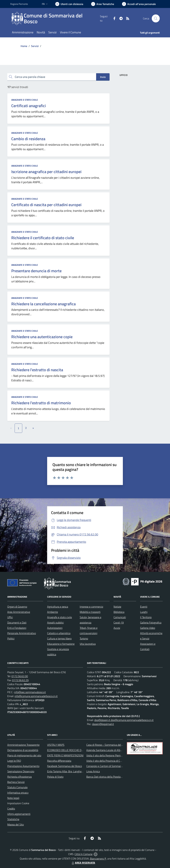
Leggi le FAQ (14, 761)
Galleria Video (148, 628)
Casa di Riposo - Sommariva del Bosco (107, 745)
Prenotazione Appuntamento (23, 766)
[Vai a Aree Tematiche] (103, 4)
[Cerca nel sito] (156, 18)
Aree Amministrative (19, 612)
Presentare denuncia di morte (36, 271)
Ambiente (53, 612)
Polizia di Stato (55, 777)
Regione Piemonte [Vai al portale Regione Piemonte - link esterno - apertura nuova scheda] (19, 4)
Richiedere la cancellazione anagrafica (43, 304)
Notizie (117, 607)
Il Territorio (146, 617)
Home (24, 46)
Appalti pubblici (55, 623)
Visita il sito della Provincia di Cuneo (106, 761)
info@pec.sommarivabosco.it (30, 692)
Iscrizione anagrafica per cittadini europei (46, 172)
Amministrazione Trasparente (23, 745)
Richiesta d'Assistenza (20, 777)
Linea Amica (93, 771)
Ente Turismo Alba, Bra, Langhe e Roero (69, 771)
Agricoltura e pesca (58, 607)
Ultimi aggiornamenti (19, 814)
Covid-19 (119, 623)
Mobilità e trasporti (90, 612)
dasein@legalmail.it (103, 724)
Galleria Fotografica (151, 623)
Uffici (10, 617)
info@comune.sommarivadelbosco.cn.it (36, 696)
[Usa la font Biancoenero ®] (69, 4)
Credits (11, 809)
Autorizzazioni (55, 628)
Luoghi (144, 612)
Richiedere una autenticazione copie (42, 337)
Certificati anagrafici (29, 106)
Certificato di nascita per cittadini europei (46, 205)
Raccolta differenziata (59, 761)
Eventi (144, 607)
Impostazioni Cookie (18, 803)
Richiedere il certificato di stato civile (43, 238)
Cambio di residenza (28, 139)
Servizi (35, 46)
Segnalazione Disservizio (21, 771)
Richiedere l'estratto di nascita (37, 370)
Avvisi (117, 628)
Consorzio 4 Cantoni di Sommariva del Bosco (111, 766)
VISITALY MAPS (56, 745)
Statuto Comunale (17, 787)
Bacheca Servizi (16, 782)
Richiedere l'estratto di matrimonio (41, 403)
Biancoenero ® (98, 859)
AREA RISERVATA (83, 863)
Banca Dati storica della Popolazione (106, 777)
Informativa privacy (18, 793)
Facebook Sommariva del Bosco (64, 766)
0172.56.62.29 (20, 680)
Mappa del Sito (16, 824)
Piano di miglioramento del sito (24, 755)
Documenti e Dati (17, 623)
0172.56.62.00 (20, 676)
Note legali (13, 798)
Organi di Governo (17, 607)
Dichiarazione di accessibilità (23, 750)
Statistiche (13, 819)
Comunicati (120, 617)
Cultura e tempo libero (59, 638)
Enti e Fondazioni (17, 628)
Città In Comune (84, 854)
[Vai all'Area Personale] (139, 4)
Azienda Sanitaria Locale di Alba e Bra (107, 750)
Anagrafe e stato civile (25, 100)
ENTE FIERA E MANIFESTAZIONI (65, 755)
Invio (103, 77)
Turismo (84, 638)
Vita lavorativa (88, 644)
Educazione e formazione (61, 644)
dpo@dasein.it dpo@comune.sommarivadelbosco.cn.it (124, 720)
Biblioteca (119, 612)
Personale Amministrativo (22, 633)
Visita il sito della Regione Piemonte (106, 755)
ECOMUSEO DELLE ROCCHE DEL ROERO (70, 750)
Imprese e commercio (91, 607)
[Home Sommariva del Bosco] (55, 18)
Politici (11, 638)
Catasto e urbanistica (59, 633)
